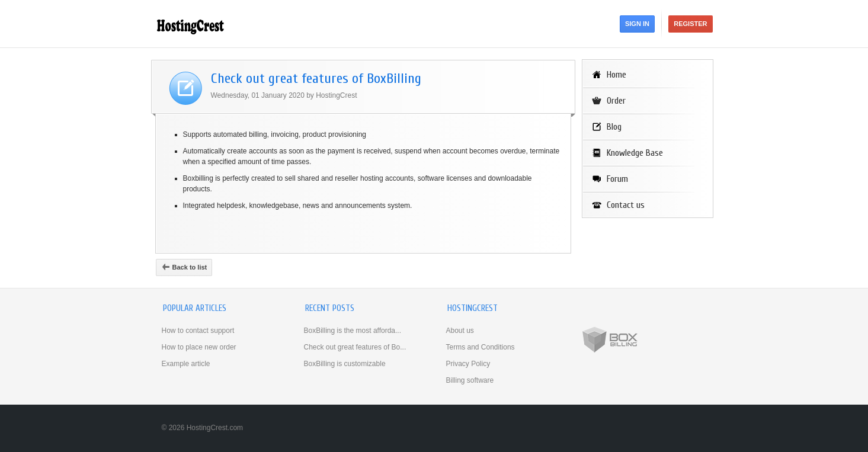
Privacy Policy (468, 364)
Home (616, 75)
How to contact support (198, 331)
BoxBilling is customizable (345, 364)
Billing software (470, 380)
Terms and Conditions (481, 347)
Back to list (184, 267)
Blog (614, 127)
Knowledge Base (635, 153)
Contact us (626, 205)
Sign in (637, 24)
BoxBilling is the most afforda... (353, 331)
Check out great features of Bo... (355, 347)
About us (460, 331)
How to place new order (199, 347)
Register (690, 24)
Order (616, 101)
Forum (617, 179)
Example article (186, 364)
